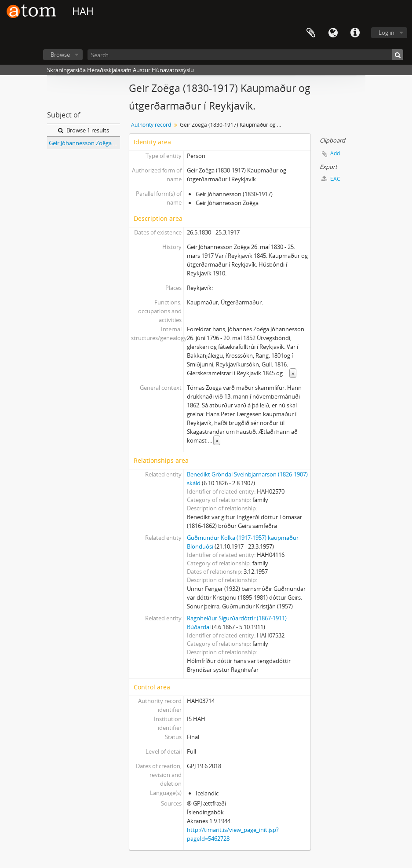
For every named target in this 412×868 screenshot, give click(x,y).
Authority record (151, 125)
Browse (60, 55)
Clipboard (311, 33)
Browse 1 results (84, 130)
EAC (331, 179)
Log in (386, 33)
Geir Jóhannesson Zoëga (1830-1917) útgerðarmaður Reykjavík (84, 143)
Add (335, 153)
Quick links (355, 33)
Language (333, 33)
